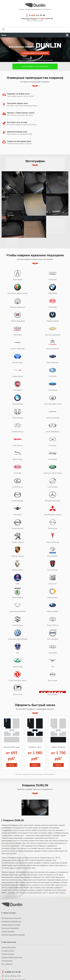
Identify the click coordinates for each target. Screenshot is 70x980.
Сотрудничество (7, 961)
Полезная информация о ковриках (13, 935)
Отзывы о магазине (8, 931)
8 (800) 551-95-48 (13, 972)
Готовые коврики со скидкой (11, 925)
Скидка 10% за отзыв (9, 947)
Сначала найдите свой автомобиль (35, 66)
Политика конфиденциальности (12, 957)
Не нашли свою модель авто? (12, 918)
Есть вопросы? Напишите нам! (12, 921)
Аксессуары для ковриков (10, 928)
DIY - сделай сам (7, 964)
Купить (12, 765)
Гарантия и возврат (8, 954)
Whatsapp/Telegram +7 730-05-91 (37, 19)
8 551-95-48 (35, 15)
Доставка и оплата (8, 951)
